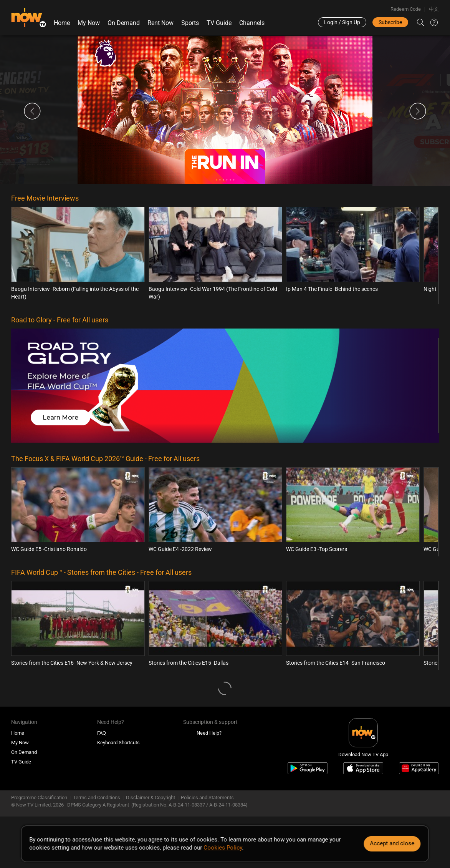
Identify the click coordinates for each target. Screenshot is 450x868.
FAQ (102, 733)
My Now (89, 23)
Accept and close (392, 843)
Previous (32, 111)
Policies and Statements (207, 797)
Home (62, 23)
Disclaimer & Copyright (151, 797)
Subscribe (390, 22)
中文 (434, 9)
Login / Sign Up (342, 22)
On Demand (124, 23)
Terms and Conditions (97, 797)
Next (418, 111)
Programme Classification (39, 797)
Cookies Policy (223, 848)
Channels (252, 23)
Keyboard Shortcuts (118, 743)
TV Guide (219, 23)
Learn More (60, 417)
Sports (190, 23)
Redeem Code (406, 9)
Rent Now (160, 23)
